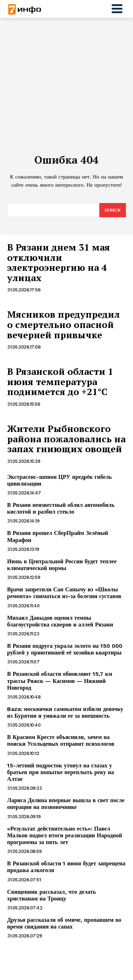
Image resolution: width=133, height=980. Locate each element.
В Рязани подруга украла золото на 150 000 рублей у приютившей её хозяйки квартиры (65, 649)
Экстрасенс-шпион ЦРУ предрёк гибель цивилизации (59, 480)
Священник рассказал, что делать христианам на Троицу (52, 895)
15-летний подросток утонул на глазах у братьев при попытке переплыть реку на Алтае (60, 772)
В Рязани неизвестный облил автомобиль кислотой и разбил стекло (61, 508)
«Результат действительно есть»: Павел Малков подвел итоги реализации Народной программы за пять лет (65, 835)
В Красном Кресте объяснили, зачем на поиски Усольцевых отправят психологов (61, 740)
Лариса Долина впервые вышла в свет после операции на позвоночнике (66, 804)
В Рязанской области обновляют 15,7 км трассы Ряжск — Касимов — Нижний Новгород (60, 681)
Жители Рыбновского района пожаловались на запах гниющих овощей (66, 439)
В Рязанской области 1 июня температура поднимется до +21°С (60, 381)
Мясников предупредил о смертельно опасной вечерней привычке (63, 324)
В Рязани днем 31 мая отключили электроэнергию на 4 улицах (59, 262)
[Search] (113, 210)
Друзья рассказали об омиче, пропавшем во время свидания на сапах (64, 923)
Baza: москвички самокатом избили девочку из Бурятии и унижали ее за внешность (65, 712)
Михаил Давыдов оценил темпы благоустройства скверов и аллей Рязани (60, 621)
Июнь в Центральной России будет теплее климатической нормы (62, 565)
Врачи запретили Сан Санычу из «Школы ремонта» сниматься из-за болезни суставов (64, 593)
